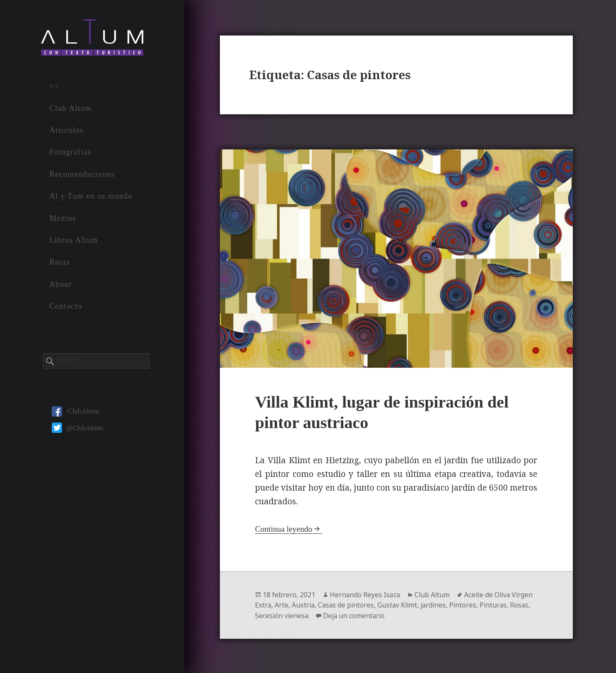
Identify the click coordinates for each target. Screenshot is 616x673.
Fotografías (70, 153)
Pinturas (499, 605)
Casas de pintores (348, 605)
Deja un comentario (356, 615)
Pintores (468, 605)
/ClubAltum (75, 412)
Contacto (66, 307)
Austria (304, 605)
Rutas (59, 263)
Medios (63, 219)
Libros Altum (74, 241)
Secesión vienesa (282, 615)
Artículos (66, 131)
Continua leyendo (284, 529)
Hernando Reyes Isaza (366, 594)
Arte (282, 605)
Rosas (526, 605)
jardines (438, 605)
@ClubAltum (77, 429)
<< (54, 87)
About (60, 285)
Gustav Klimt (400, 605)
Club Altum (70, 109)
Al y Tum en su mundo (91, 197)
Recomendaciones (82, 175)
